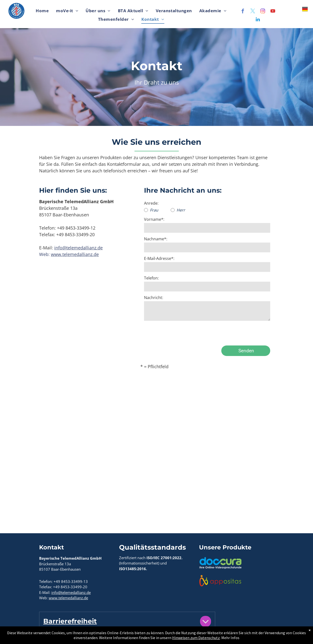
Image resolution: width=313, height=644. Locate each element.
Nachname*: (156, 239)
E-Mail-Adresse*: (159, 258)
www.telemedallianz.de (75, 254)
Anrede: (151, 203)
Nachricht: (154, 298)
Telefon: (151, 278)
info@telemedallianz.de (78, 248)
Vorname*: (154, 219)
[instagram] (263, 12)
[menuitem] (42, 11)
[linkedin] (258, 20)
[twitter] (253, 12)
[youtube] (273, 12)
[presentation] (181, 331)
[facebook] (243, 12)
